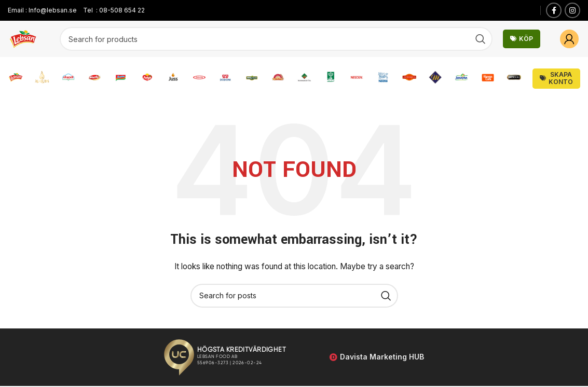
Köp (522, 39)
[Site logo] (23, 38)
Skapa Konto (556, 79)
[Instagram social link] (572, 10)
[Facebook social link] (554, 10)
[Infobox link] (16, 79)
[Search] (276, 39)
